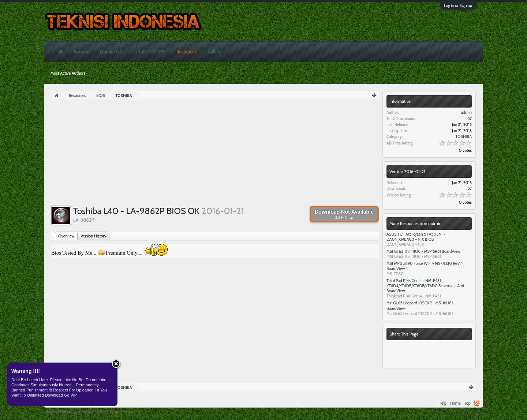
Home (455, 403)
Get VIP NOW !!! (149, 52)
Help (442, 403)
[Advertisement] (215, 154)
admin (466, 112)
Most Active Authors (68, 73)
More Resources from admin (415, 223)
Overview (66, 236)
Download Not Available (344, 214)
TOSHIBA (464, 136)
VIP (74, 395)
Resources (186, 52)
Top (468, 403)
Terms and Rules (441, 412)
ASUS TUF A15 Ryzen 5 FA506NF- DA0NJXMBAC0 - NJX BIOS (416, 237)
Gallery (214, 52)
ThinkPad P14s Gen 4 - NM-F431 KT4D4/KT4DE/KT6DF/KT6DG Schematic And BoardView (425, 286)
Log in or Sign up (458, 5)
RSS (477, 403)
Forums (81, 52)
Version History (93, 236)
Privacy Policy (470, 412)
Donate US (111, 52)
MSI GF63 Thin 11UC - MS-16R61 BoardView (423, 251)
